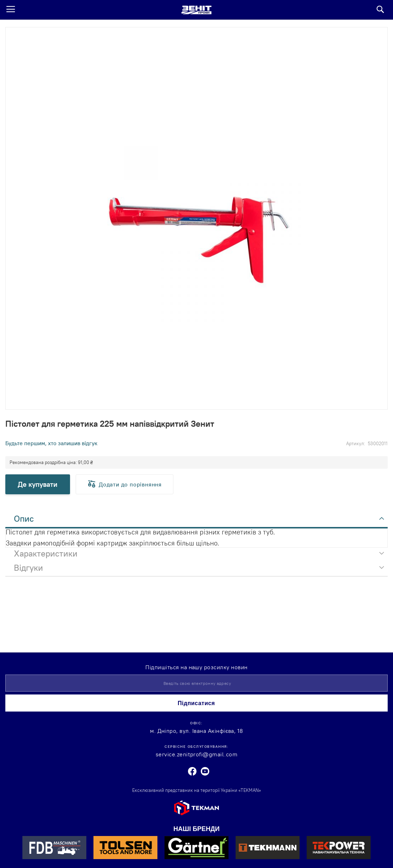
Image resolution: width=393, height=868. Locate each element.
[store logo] (196, 10)
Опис (24, 518)
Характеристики (46, 553)
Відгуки (28, 568)
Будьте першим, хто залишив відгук (51, 443)
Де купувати (38, 484)
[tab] (196, 521)
